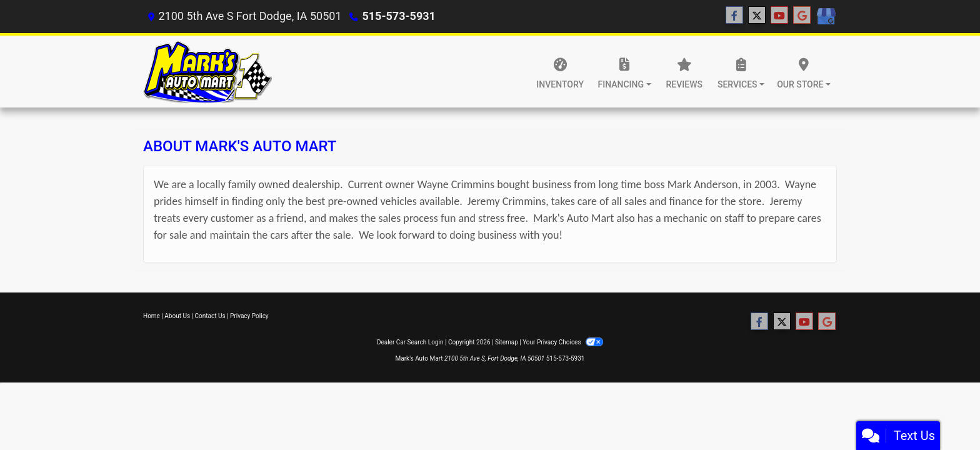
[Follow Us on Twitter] (757, 16)
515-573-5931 (398, 16)
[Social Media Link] (826, 17)
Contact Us (210, 316)
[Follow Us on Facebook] (734, 16)
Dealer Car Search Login (410, 342)
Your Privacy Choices (563, 342)
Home (152, 316)
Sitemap (507, 342)
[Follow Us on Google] (802, 16)
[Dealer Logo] (207, 72)
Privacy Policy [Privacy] (249, 316)
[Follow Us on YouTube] (779, 16)
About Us (177, 316)
